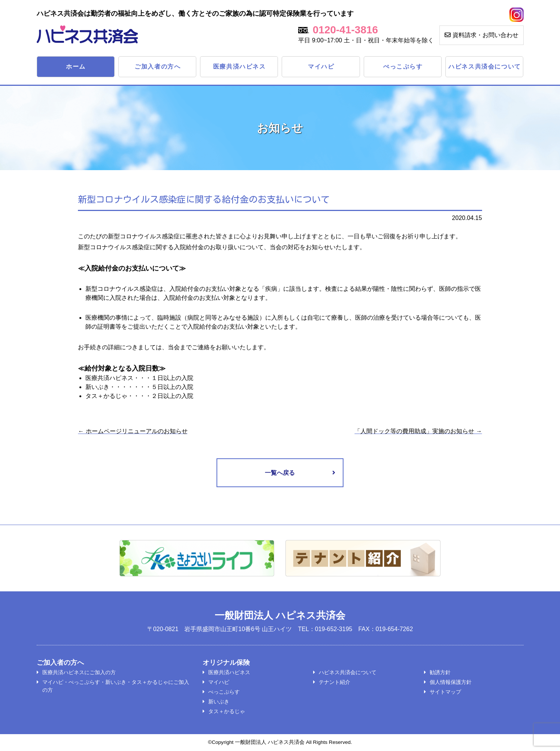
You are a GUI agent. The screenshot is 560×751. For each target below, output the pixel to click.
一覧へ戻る (280, 473)
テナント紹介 (335, 682)
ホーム (76, 67)
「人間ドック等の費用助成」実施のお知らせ (418, 431)
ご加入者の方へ (158, 67)
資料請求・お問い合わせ (482, 35)
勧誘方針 (440, 673)
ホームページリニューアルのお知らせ (133, 431)
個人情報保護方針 (451, 682)
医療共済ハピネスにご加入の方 (79, 673)
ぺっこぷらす (403, 67)
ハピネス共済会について (485, 67)
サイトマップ (445, 692)
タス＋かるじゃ (227, 712)
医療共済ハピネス (240, 67)
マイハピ (321, 67)
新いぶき (219, 702)
